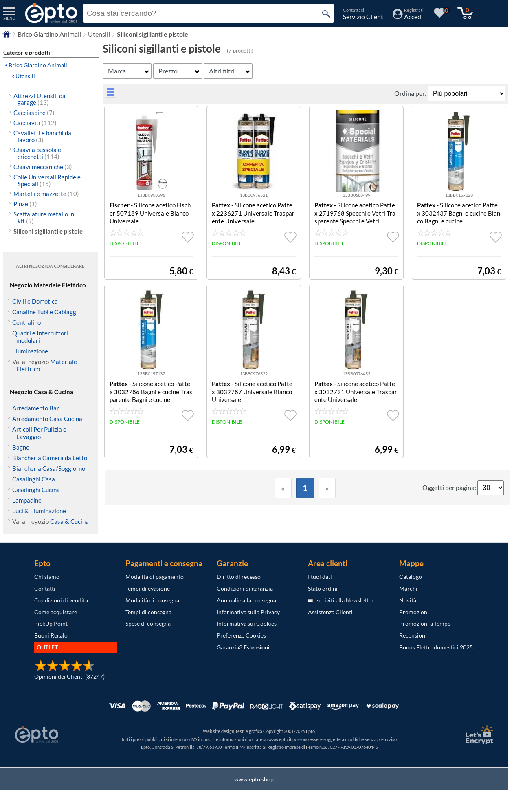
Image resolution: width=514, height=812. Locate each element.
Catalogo (411, 577)
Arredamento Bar (36, 408)
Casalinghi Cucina (36, 490)
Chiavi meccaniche (43, 167)
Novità (408, 600)
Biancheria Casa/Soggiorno (49, 468)
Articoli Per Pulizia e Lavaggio (39, 433)
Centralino (26, 322)
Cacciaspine (34, 113)
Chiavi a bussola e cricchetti (37, 153)
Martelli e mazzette (46, 194)
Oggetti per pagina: (450, 487)
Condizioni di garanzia (245, 588)
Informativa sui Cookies (247, 623)
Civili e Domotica (35, 301)
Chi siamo (47, 577)
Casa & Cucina (69, 521)
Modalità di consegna (152, 600)
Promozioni (414, 612)
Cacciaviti (35, 123)
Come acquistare (56, 612)
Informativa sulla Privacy (248, 612)
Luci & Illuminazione (39, 511)
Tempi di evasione (148, 588)
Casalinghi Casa (34, 479)
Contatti (45, 588)
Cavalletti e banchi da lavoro (42, 136)
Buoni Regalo (51, 635)
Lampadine (27, 500)
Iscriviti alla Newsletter (341, 600)
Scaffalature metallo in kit (44, 217)
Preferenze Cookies (241, 635)
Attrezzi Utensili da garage (40, 99)
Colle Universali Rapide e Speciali (47, 180)
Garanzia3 (243, 647)
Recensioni (413, 635)
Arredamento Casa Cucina (47, 419)
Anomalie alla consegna (246, 600)
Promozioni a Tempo (425, 623)
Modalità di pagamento (155, 577)
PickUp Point (51, 623)
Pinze (25, 204)
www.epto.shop (254, 779)
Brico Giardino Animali (38, 65)
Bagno (21, 447)
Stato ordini (323, 588)
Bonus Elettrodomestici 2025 (436, 647)
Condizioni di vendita (61, 600)
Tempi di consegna (148, 612)
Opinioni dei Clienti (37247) (69, 676)
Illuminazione (30, 351)
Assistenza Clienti (330, 612)
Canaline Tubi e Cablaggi (45, 312)
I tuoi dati (320, 577)
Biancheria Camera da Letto (50, 458)
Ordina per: (411, 93)
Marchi (408, 588)
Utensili (25, 76)
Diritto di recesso (239, 577)
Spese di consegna (148, 623)
